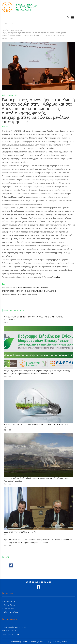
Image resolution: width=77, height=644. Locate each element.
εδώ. (58, 277)
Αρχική (4, 30)
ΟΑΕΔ (35, 294)
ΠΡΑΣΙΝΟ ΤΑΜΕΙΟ (40, 287)
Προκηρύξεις (9, 609)
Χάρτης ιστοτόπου (11, 612)
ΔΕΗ (30, 294)
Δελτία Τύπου (10, 605)
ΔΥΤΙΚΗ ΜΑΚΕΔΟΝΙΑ (16, 30)
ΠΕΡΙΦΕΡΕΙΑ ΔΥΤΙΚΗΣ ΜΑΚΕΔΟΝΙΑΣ (17, 287)
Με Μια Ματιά (10, 601)
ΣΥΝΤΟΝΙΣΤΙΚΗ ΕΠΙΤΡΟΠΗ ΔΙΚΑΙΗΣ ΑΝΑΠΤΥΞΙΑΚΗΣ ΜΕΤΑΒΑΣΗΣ (29, 291)
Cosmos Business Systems (32, 641)
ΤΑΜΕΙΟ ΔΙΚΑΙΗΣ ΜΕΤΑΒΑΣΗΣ (15, 294)
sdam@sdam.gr (13, 634)
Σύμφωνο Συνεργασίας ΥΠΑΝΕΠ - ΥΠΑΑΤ (21, 532)
